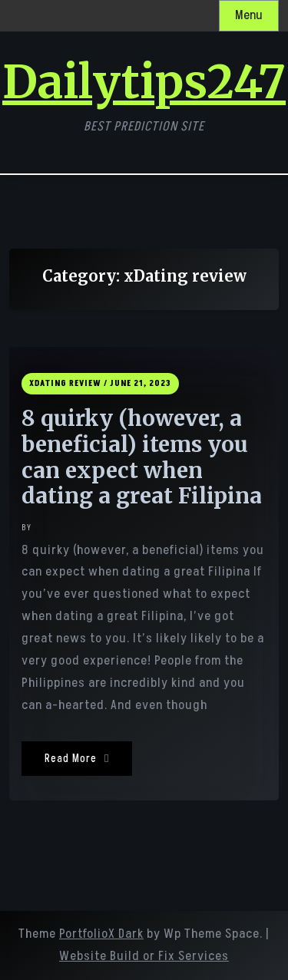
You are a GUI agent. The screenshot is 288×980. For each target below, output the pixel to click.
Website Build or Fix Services (144, 956)
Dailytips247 (144, 82)
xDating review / (68, 383)
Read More (77, 759)
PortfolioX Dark (101, 934)
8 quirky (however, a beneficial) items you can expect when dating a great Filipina (142, 457)
